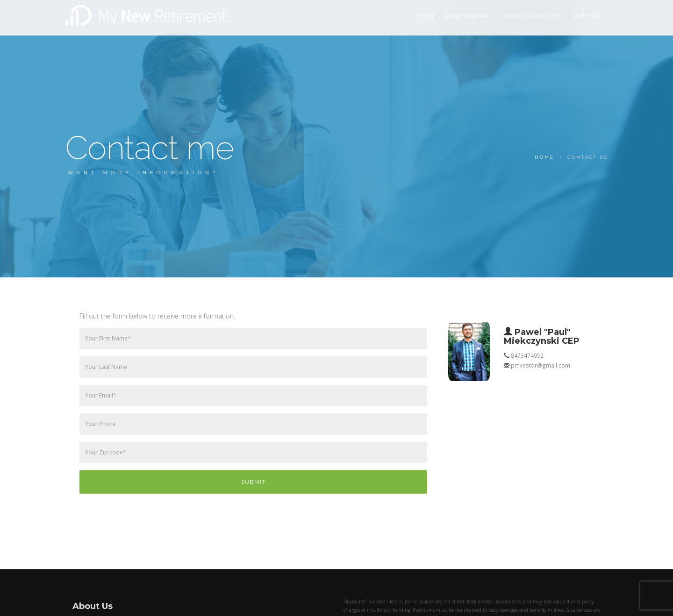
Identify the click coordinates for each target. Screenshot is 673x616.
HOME (427, 16)
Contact (589, 16)
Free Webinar (469, 16)
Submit (253, 482)
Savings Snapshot (534, 16)
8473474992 (527, 355)
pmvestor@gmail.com (541, 365)
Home (544, 157)
